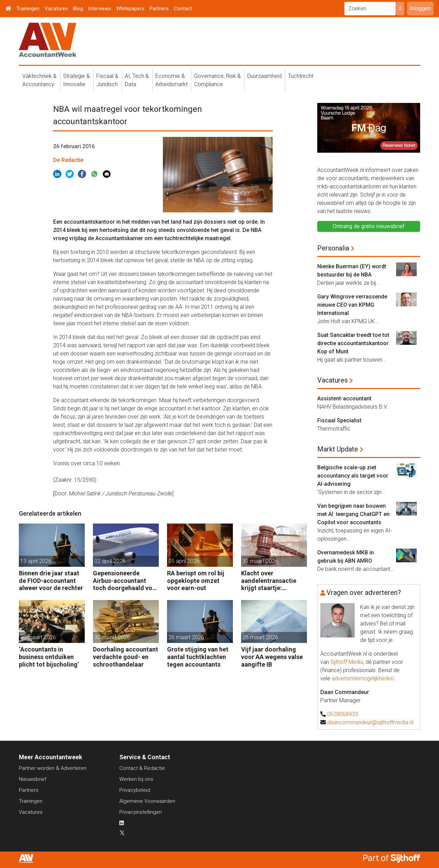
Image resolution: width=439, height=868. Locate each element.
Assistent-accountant (344, 398)
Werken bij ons (136, 779)
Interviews (100, 9)
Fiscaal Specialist (339, 420)
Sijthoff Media (347, 662)
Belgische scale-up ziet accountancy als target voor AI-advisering (353, 476)
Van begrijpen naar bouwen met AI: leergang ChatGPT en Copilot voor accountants (353, 514)
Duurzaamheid (264, 76)
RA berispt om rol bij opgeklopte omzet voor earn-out (196, 580)
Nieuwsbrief (33, 779)
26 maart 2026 (186, 637)
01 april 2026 (184, 561)
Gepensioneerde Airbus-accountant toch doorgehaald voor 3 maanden (126, 581)
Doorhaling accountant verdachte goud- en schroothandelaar (126, 657)
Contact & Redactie (142, 768)
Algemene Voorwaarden (147, 801)
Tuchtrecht (301, 76)
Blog (78, 9)
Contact (183, 9)
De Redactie (68, 160)
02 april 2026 (110, 561)
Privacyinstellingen (141, 812)
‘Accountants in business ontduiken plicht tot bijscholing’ (49, 657)
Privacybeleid (135, 790)
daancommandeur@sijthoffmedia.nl (370, 722)
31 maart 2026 (260, 561)
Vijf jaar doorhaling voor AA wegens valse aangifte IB (272, 657)
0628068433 (343, 714)
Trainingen (28, 9)
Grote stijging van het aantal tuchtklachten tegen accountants (198, 657)
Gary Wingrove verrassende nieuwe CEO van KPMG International (352, 305)
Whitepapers (130, 9)
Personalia (333, 248)
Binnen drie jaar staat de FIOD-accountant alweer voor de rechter (51, 580)
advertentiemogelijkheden (363, 678)
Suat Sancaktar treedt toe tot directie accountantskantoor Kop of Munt (353, 343)
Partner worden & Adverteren (53, 768)
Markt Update (338, 449)
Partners (159, 9)
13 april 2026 (36, 561)
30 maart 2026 (38, 637)
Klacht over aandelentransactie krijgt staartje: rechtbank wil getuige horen (272, 581)
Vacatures (56, 9)
